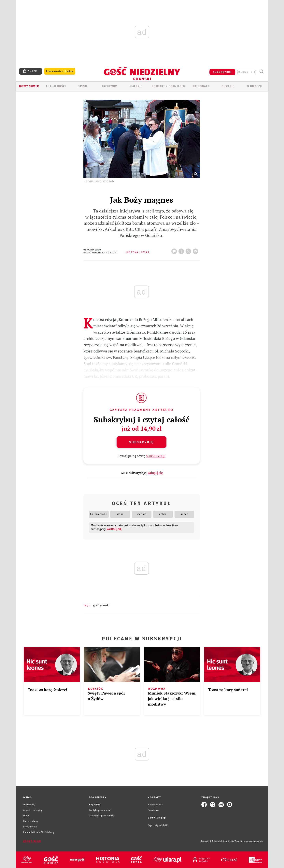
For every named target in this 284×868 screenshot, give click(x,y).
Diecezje (228, 86)
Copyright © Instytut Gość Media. (218, 841)
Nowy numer (29, 86)
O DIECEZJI (255, 86)
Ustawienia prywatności (102, 816)
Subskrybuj (141, 442)
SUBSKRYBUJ (222, 72)
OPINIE (83, 86)
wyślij (196, 250)
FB (182, 250)
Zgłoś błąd (32, 841)
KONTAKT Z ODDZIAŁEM (169, 86)
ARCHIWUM (110, 86)
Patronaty (201, 86)
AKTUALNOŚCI (56, 86)
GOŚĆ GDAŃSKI (101, 605)
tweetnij (189, 250)
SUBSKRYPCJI (156, 456)
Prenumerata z (60, 71)
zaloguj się (247, 72)
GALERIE (136, 86)
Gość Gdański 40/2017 (101, 253)
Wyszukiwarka (261, 72)
